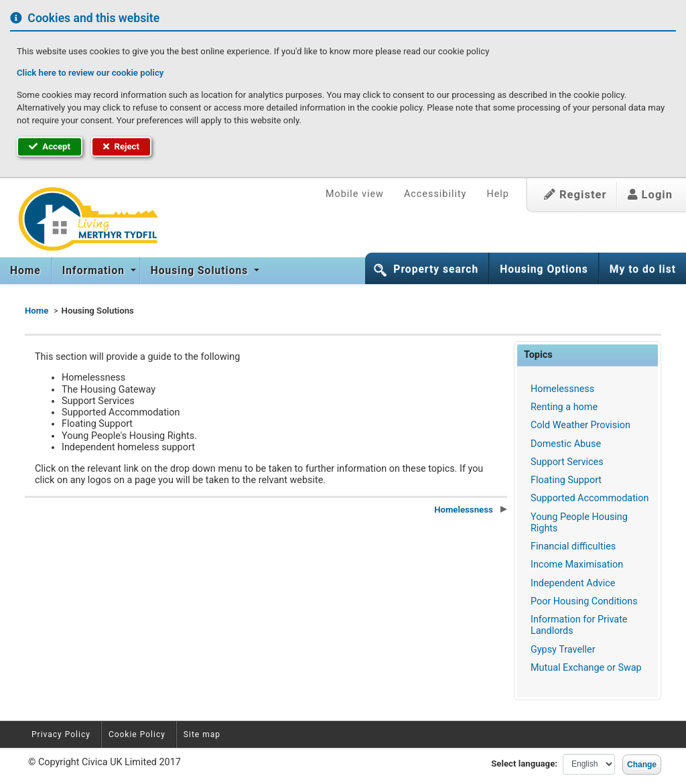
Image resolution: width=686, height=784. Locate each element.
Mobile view (355, 194)
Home (25, 271)
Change (642, 765)
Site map (202, 734)
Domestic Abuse (566, 444)
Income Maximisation (577, 565)
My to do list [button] (643, 269)
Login (650, 195)
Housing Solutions (201, 271)
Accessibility (435, 194)
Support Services (567, 462)
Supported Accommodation (590, 498)
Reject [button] (121, 146)
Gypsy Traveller (563, 650)
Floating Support (566, 480)
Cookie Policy (137, 734)
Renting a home (564, 407)
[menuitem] (26, 271)
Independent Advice (573, 583)
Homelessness (562, 389)
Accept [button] (50, 146)
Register (575, 195)
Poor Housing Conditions (584, 601)
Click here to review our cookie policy (90, 73)
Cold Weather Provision (580, 425)
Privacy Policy (61, 734)
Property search (436, 269)
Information (95, 271)
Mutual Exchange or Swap (586, 668)
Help (497, 194)
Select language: (524, 764)
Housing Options (544, 269)
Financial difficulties (573, 546)
